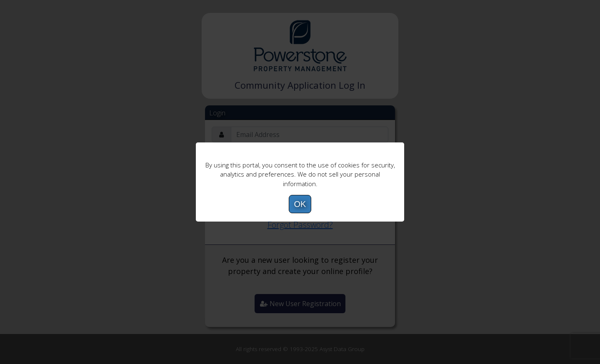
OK (300, 204)
